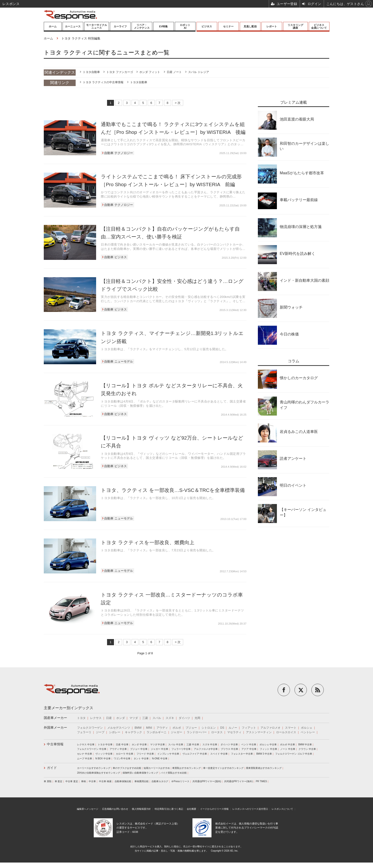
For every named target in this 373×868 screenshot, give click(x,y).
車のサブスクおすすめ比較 (127, 768)
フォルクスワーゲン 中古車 (92, 749)
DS (222, 728)
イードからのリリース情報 (214, 809)
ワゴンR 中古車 (122, 759)
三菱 (145, 718)
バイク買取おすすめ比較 (174, 773)
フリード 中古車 (145, 754)
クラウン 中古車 (307, 749)
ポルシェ (307, 728)
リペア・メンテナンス (142, 26)
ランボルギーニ (157, 732)
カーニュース (73, 26)
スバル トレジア (199, 72)
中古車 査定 (72, 781)
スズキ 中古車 (210, 744)
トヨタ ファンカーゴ (120, 72)
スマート (291, 728)
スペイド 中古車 (219, 754)
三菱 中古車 (193, 744)
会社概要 (191, 809)
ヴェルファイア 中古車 (195, 754)
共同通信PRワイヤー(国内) (207, 781)
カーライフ (120, 26)
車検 (83, 781)
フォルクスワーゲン (90, 728)
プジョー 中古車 (139, 749)
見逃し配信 (250, 26)
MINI (149, 728)
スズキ (170, 718)
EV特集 (164, 26)
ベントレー (308, 732)
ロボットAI (185, 26)
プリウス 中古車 (229, 749)
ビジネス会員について (319, 26)
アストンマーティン (259, 732)
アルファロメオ (270, 728)
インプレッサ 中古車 (168, 754)
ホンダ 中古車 (139, 744)
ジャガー (177, 732)
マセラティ (234, 732)
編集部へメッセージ (88, 809)
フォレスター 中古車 (242, 754)
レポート (272, 26)
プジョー (191, 728)
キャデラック (133, 732)
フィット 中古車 (268, 749)
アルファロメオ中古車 (206, 749)
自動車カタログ (160, 781)
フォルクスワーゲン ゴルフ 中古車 (294, 754)
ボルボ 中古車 (287, 744)
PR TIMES (261, 781)
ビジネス (207, 26)
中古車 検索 (105, 781)
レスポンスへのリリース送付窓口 (250, 809)
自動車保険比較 (123, 781)
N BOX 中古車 (103, 759)
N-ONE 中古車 (160, 759)
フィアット (249, 728)
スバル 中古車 (176, 744)
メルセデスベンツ (119, 728)
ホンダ (121, 718)
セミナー (228, 26)
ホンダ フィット (150, 72)
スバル (157, 718)
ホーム (53, 26)
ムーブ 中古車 (85, 759)
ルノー (233, 728)
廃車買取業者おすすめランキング (264, 768)
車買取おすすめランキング (186, 768)
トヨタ (81, 718)
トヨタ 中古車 (105, 744)
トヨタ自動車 (91, 72)
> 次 (178, 103)
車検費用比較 (142, 781)
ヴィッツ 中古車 (104, 754)
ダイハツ (184, 718)
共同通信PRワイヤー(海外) (238, 781)
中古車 (92, 781)
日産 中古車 (122, 744)
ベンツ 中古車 (249, 744)
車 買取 (48, 781)
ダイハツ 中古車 (229, 744)
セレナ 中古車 (85, 754)
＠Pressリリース (180, 781)
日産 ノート (174, 72)
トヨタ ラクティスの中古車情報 (103, 82)
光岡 (197, 718)
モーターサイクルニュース (97, 26)
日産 (109, 718)
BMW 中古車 (305, 744)
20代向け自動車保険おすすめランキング (99, 773)
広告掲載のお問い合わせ (115, 809)
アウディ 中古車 (118, 749)
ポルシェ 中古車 (268, 744)
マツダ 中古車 (158, 744)
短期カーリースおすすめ (157, 768)
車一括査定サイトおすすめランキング (223, 768)
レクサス (96, 718)
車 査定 (59, 781)
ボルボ (177, 728)
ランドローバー (197, 732)
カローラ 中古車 (125, 754)
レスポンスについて (282, 809)
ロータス (217, 732)
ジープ (100, 732)
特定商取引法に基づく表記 (169, 809)
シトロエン (209, 728)
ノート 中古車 (288, 749)
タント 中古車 (141, 759)
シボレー (115, 732)
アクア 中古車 (249, 749)
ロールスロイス (286, 732)
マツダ (134, 718)
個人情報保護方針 (141, 809)
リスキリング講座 (295, 26)
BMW (138, 728)
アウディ (162, 728)
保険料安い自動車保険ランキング (140, 773)
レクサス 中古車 (86, 744)
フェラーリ (84, 732)
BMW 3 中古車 (264, 754)
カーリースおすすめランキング (94, 768)
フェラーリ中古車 (181, 749)
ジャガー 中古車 (160, 749)
